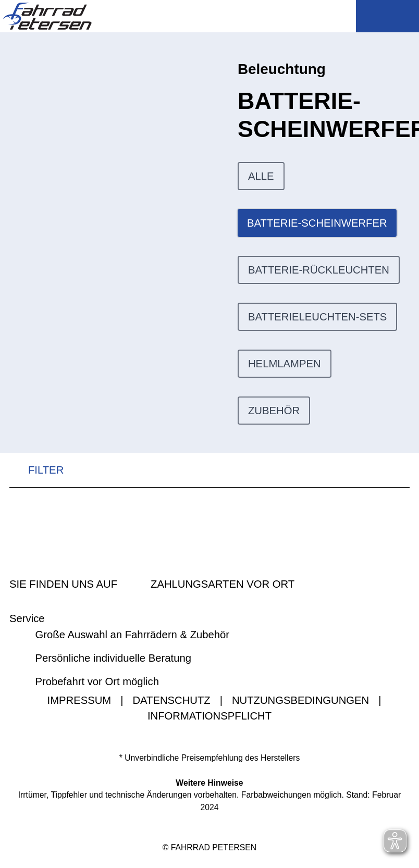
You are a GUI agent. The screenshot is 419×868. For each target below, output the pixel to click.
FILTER (36, 471)
